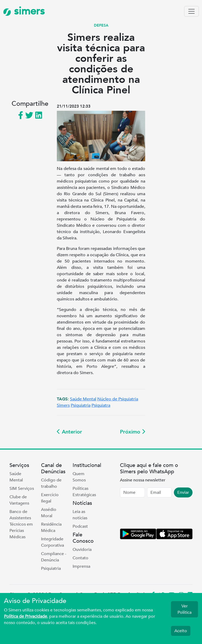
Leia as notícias (80, 515)
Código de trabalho (51, 483)
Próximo (133, 432)
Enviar (183, 492)
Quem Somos (79, 477)
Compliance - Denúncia (54, 557)
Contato (80, 558)
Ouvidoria (82, 550)
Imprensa (81, 566)
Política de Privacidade (26, 616)
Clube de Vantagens (19, 500)
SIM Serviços (22, 489)
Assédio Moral (49, 513)
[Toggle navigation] (191, 11)
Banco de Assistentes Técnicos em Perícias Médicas (21, 524)
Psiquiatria (81, 405)
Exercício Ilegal (50, 498)
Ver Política (185, 609)
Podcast (80, 526)
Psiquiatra (101, 405)
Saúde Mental (83, 399)
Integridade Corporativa (52, 542)
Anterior (69, 432)
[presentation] (160, 514)
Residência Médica (51, 527)
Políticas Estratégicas (84, 492)
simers (24, 11)
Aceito (181, 631)
